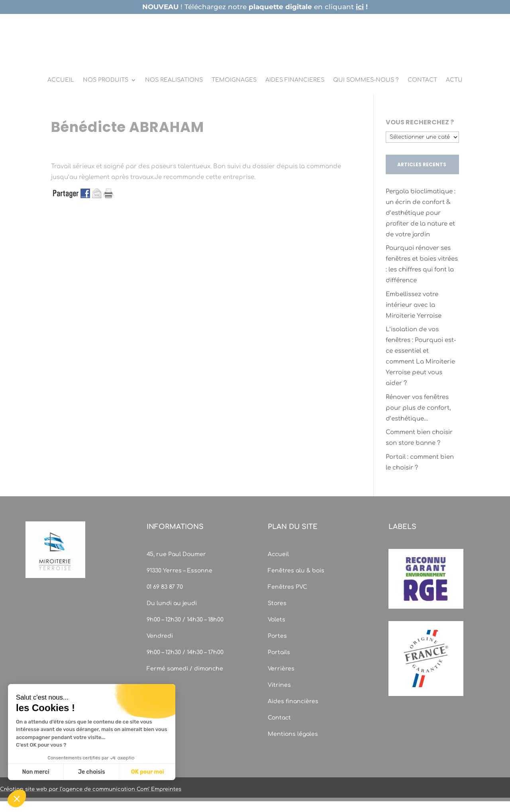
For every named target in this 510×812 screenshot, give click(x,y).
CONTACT (422, 80)
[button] (17, 798)
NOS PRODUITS (106, 80)
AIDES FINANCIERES (295, 80)
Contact (279, 718)
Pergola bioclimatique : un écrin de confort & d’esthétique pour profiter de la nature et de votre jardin (421, 213)
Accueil (278, 554)
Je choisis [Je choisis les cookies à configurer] (92, 772)
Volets (277, 620)
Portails (279, 652)
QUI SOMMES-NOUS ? (366, 80)
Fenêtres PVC (287, 587)
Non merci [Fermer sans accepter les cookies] (35, 772)
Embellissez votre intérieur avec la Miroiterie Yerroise (414, 305)
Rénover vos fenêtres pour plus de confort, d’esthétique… (418, 408)
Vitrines (279, 685)
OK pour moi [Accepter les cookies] (148, 772)
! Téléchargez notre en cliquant (255, 7)
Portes (277, 636)
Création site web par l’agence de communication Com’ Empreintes (91, 789)
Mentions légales (293, 734)
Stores (277, 603)
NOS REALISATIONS (174, 80)
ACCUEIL (61, 80)
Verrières (281, 669)
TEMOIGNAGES (234, 80)
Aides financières (293, 701)
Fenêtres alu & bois (297, 571)
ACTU (454, 80)
